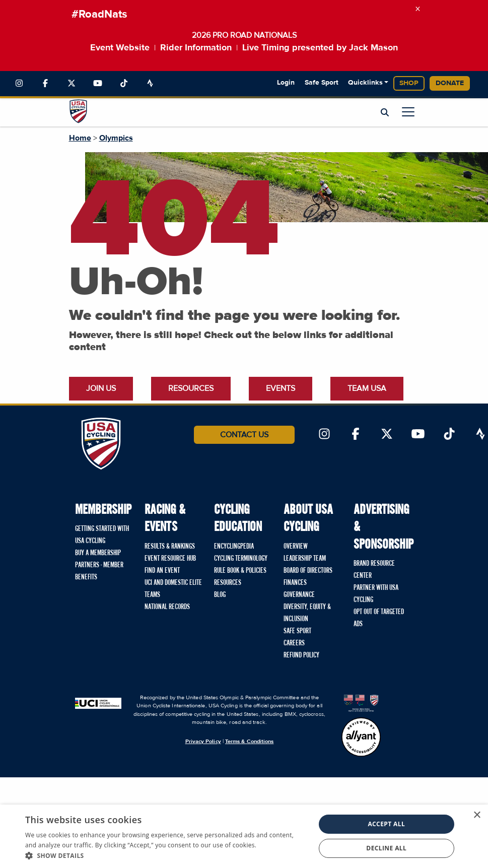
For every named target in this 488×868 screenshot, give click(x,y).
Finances (295, 583)
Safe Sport (322, 83)
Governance (299, 595)
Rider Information (196, 48)
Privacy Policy (203, 741)
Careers (294, 643)
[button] (166, 855)
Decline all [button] (386, 848)
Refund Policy (301, 655)
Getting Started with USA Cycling (102, 535)
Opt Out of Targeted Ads (379, 618)
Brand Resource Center (374, 570)
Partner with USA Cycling (376, 594)
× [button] (477, 815)
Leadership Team (305, 559)
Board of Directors (308, 571)
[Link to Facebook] (45, 84)
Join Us (101, 388)
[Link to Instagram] (19, 84)
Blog (220, 595)
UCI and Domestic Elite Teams (173, 589)
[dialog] (244, 836)
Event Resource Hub (170, 559)
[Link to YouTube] (98, 84)
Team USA (367, 388)
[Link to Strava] (150, 84)
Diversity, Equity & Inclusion (307, 613)
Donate (450, 83)
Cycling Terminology (241, 559)
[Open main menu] (408, 112)
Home (80, 138)
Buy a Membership (98, 553)
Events (281, 388)
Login (286, 83)
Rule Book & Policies (240, 571)
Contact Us (244, 435)
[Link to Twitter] (72, 84)
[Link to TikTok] (124, 84)
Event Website (120, 48)
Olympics (116, 138)
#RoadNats (99, 15)
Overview (296, 547)
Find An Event (162, 571)
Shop (409, 83)
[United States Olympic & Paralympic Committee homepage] (361, 703)
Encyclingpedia (234, 547)
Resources (191, 388)
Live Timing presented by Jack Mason (320, 48)
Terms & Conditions (249, 741)
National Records (167, 607)
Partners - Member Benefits (99, 571)
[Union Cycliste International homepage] (98, 703)
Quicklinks (365, 83)
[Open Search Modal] (385, 113)
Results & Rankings (170, 547)
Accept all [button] (386, 824)
